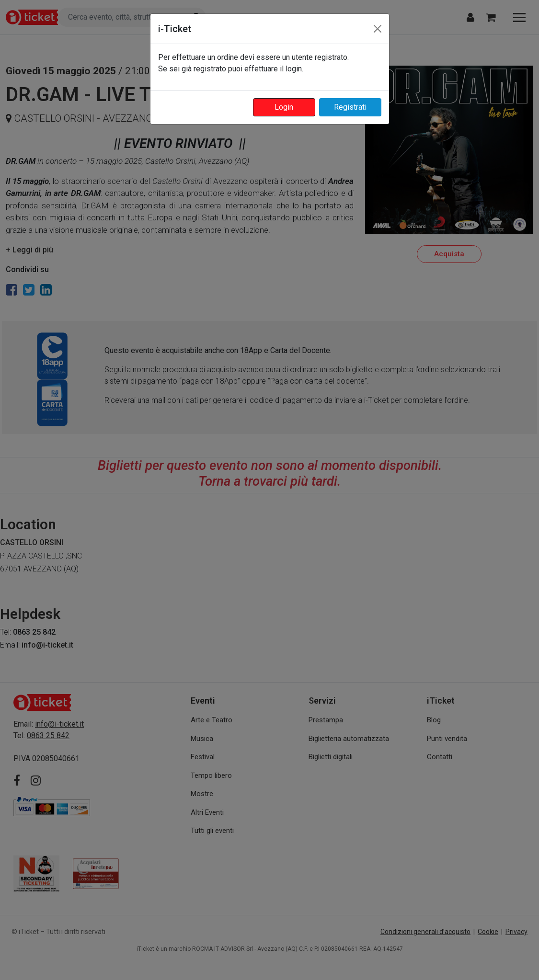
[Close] (378, 29)
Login (284, 107)
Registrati (350, 107)
